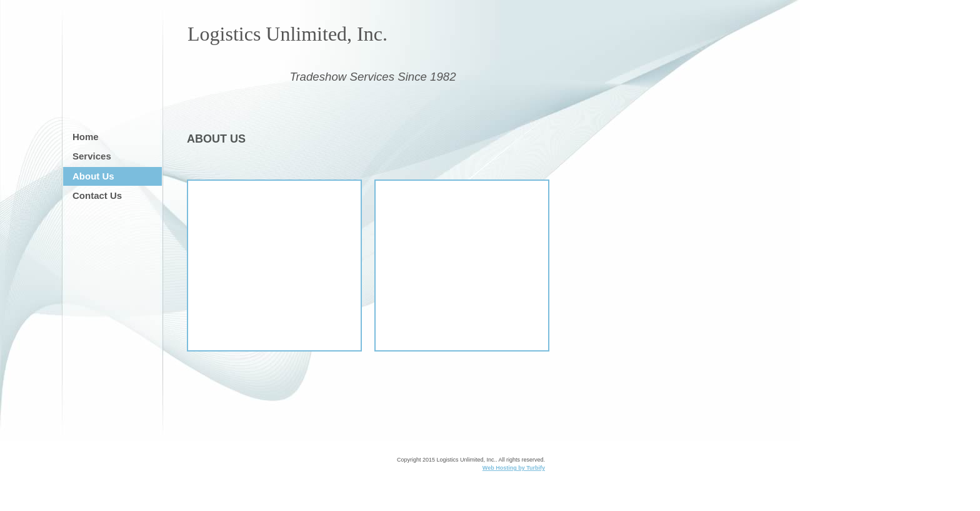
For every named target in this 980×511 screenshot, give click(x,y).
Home (86, 137)
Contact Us (97, 195)
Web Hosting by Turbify (514, 468)
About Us (93, 176)
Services (92, 156)
